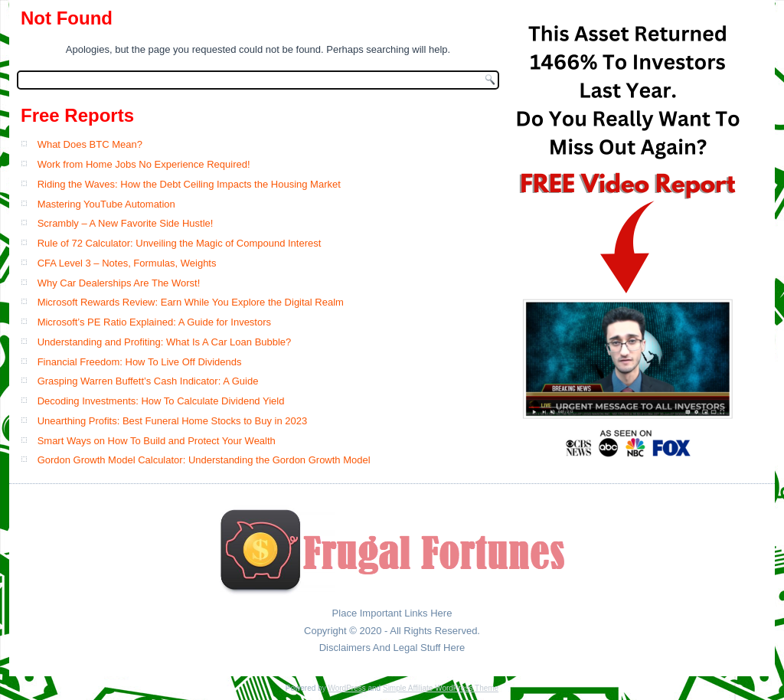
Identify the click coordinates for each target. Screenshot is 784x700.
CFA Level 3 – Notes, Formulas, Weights (127, 263)
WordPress (346, 688)
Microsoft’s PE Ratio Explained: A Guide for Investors (154, 322)
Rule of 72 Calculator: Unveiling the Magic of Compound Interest (180, 243)
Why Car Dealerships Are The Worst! (119, 283)
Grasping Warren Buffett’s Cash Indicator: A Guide (148, 381)
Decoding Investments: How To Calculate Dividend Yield (161, 401)
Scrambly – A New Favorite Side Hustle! (126, 223)
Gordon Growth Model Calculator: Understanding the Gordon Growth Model (204, 460)
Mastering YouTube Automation (106, 204)
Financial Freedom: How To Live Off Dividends (140, 362)
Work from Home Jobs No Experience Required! (144, 164)
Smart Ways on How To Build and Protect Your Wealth (157, 441)
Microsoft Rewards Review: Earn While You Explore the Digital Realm (191, 302)
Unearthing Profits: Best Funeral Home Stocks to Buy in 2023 (173, 421)
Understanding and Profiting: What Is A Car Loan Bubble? (165, 342)
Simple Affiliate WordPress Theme (441, 688)
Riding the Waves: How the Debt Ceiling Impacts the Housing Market (189, 184)
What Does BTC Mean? (90, 144)
